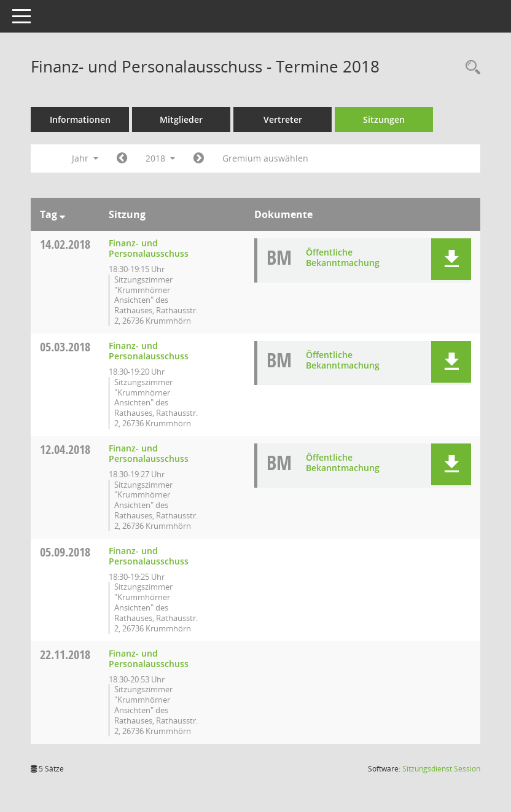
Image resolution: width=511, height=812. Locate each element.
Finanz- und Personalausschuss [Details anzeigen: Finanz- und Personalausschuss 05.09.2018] (149, 556)
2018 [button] (160, 158)
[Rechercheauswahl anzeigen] (470, 68)
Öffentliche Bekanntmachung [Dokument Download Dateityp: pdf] (343, 257)
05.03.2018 (65, 347)
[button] (451, 259)
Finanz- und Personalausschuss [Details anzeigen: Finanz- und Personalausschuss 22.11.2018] (149, 658)
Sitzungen (384, 119)
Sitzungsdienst (441, 769)
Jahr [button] (85, 158)
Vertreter (283, 119)
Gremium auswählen (265, 158)
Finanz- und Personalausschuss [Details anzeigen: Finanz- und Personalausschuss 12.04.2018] (149, 453)
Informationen (80, 119)
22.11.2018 (65, 654)
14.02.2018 (65, 244)
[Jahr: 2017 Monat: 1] (122, 158)
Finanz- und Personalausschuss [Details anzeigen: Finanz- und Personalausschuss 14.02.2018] (149, 248)
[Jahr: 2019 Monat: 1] (199, 158)
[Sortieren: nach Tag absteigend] (62, 214)
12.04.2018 (65, 449)
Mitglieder (181, 119)
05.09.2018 (65, 552)
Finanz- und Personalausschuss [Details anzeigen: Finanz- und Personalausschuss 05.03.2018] (149, 351)
